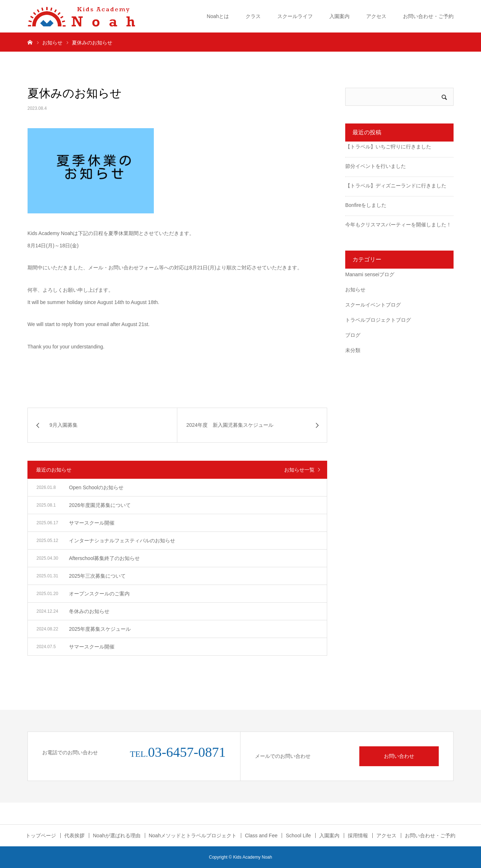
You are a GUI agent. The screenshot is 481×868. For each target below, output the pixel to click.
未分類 (353, 350)
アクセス (376, 16)
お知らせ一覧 (299, 470)
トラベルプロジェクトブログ (378, 320)
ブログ (353, 335)
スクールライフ (295, 16)
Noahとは (218, 16)
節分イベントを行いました (376, 166)
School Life (298, 836)
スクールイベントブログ (373, 305)
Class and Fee (261, 836)
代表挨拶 (74, 836)
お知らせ (355, 290)
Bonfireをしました (366, 205)
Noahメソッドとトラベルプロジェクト (193, 836)
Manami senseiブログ (370, 274)
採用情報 (358, 836)
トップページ (41, 836)
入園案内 (339, 16)
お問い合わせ (399, 756)
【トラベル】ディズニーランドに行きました (396, 186)
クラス (253, 16)
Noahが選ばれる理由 (116, 836)
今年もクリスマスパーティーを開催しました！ (398, 225)
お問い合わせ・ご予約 (428, 16)
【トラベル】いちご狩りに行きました (388, 147)
